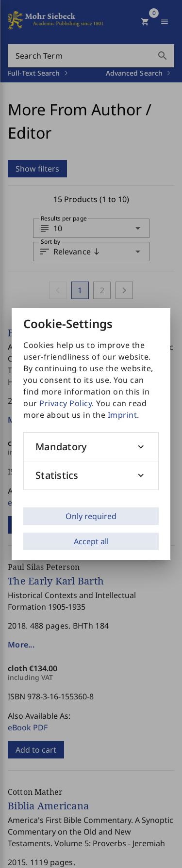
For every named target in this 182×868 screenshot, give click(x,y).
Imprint (123, 415)
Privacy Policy (66, 403)
